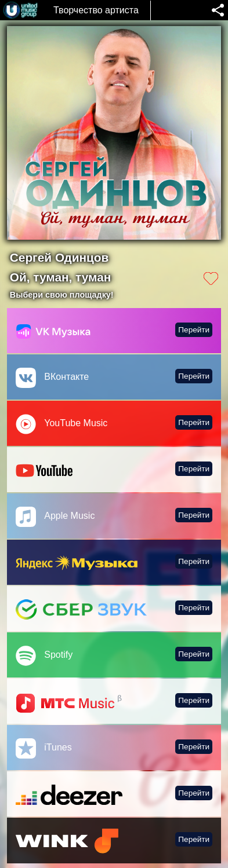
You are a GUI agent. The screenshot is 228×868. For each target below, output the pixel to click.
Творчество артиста (96, 10)
